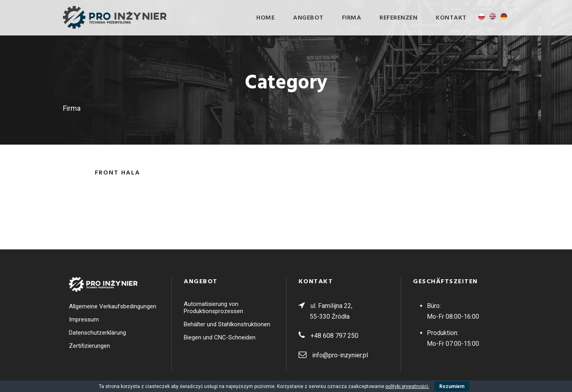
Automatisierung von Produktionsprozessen (213, 308)
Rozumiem (452, 386)
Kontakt (451, 18)
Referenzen (398, 18)
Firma (352, 18)
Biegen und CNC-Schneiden (220, 337)
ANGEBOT (308, 18)
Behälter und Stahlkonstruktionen (227, 324)
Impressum (84, 319)
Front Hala (118, 173)
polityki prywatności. (407, 386)
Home (265, 18)
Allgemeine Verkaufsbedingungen (113, 306)
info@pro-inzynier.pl (340, 355)
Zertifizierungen (89, 346)
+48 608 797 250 (334, 336)
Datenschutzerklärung (97, 333)
